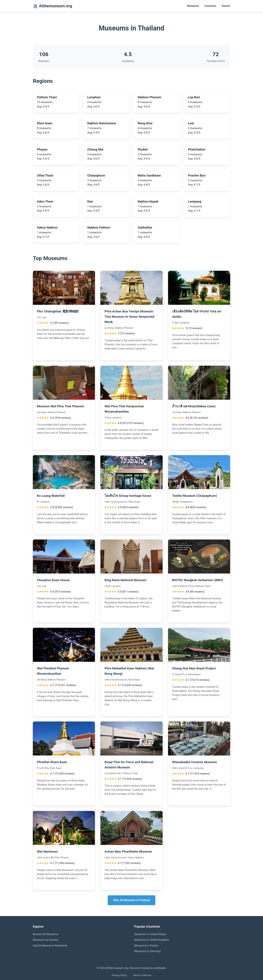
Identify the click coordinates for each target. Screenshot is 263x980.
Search (226, 6)
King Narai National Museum (125, 580)
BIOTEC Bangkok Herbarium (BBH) (198, 580)
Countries (210, 6)
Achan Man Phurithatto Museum (128, 852)
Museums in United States (150, 934)
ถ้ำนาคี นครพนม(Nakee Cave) (194, 406)
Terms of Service (142, 975)
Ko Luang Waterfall (51, 496)
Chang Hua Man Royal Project (194, 668)
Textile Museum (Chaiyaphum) (195, 496)
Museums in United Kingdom (152, 940)
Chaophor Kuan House (53, 580)
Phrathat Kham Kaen (52, 762)
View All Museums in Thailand (131, 900)
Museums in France (146, 946)
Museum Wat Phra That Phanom (61, 406)
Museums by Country (46, 940)
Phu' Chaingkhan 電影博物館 (58, 311)
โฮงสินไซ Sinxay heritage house (128, 496)
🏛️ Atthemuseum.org (52, 6)
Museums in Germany (147, 951)
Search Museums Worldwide (50, 946)
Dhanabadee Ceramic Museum (195, 762)
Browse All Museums (46, 934)
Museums (193, 6)
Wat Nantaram (47, 852)
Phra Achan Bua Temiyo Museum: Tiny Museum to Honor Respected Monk (129, 317)
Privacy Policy (119, 975)
